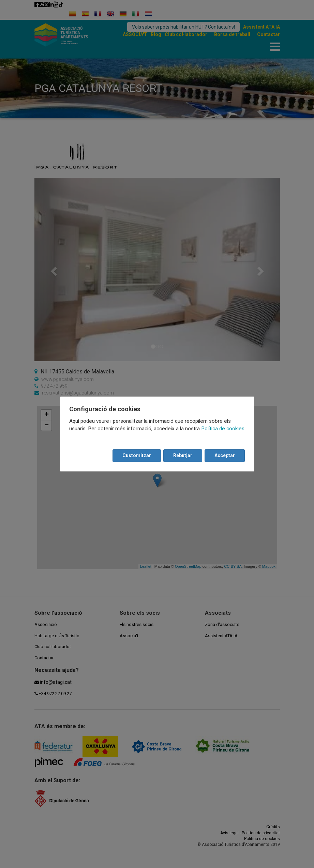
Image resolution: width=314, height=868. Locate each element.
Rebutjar (183, 456)
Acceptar (225, 456)
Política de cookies (223, 429)
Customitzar (137, 456)
